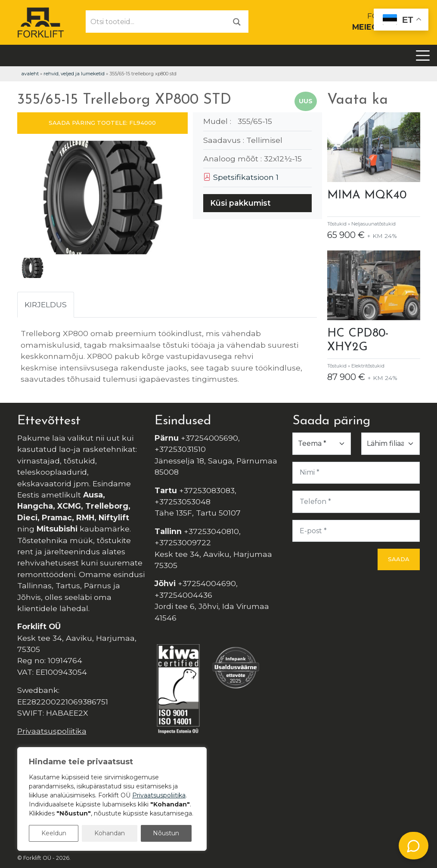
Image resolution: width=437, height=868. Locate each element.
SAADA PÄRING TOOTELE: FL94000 (102, 123)
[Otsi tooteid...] (156, 22)
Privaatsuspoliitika (52, 731)
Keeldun (54, 833)
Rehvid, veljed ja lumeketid (74, 74)
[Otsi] (237, 21)
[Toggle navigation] (423, 56)
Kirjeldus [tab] (46, 304)
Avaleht (30, 74)
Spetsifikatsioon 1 (241, 177)
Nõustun (166, 833)
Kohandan (110, 833)
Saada (399, 559)
